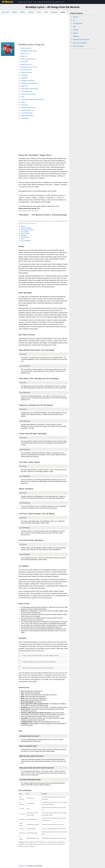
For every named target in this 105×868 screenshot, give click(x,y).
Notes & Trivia (25, 233)
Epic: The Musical (78, 46)
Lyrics (63, 12)
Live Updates (25, 232)
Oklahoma (76, 36)
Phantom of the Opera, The (81, 40)
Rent (74, 27)
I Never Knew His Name (28, 94)
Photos (23, 12)
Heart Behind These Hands (28, 51)
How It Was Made (26, 228)
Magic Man (24, 86)
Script (39, 12)
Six (74, 20)
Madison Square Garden (28, 108)
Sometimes (25, 105)
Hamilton (76, 17)
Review (31, 12)
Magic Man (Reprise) (27, 116)
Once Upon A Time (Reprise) (30, 89)
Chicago (76, 30)
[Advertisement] (35, 29)
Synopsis (54, 12)
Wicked (75, 33)
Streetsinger (25, 118)
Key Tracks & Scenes (27, 230)
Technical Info (25, 237)
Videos (14, 12)
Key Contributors (26, 241)
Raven (23, 102)
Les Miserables (78, 23)
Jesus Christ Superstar (80, 43)
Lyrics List (5, 12)
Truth (23, 97)
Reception (24, 235)
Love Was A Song (26, 91)
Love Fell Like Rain (27, 113)
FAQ (22, 239)
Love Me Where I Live (28, 110)
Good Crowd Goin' (26, 48)
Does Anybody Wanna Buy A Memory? (33, 99)
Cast (46, 12)
